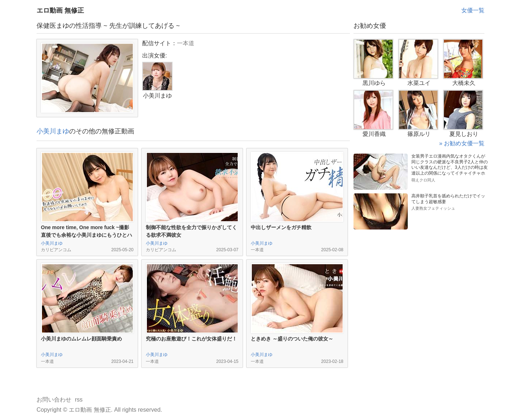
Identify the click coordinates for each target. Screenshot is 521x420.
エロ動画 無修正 (60, 10)
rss (79, 400)
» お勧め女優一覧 (462, 143)
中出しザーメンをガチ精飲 (281, 227)
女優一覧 (473, 10)
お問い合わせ (54, 400)
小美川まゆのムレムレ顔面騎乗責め (81, 339)
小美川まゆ (53, 131)
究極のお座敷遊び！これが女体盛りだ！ (191, 339)
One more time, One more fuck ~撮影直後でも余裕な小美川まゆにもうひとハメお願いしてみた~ (86, 235)
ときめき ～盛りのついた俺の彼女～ (292, 339)
